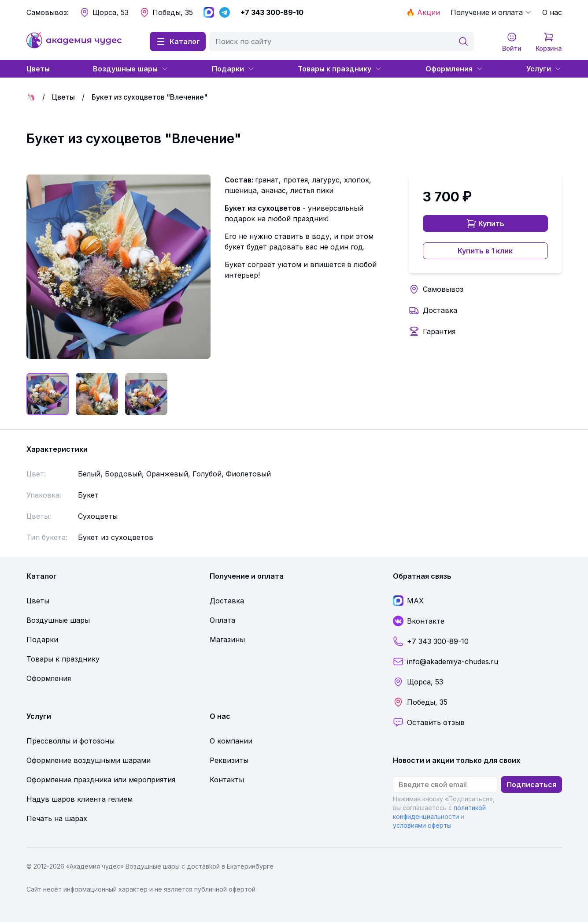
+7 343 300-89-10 (272, 12)
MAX (408, 601)
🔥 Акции (423, 12)
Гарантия (439, 331)
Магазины (227, 639)
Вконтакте (419, 621)
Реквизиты (229, 760)
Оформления (454, 69)
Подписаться (531, 784)
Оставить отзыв (429, 722)
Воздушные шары (131, 69)
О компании (231, 741)
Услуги (544, 69)
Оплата (222, 620)
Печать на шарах (57, 818)
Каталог (178, 41)
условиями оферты (422, 825)
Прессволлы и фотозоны (70, 741)
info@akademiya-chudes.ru (446, 662)
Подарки (233, 69)
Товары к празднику (340, 69)
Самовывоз (443, 289)
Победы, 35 (166, 12)
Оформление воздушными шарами (89, 760)
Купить (485, 223)
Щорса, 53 (104, 12)
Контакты (227, 780)
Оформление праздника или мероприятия (101, 780)
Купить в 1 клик (485, 251)
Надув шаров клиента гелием (80, 799)
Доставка (440, 310)
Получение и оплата (491, 12)
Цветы (38, 69)
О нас (552, 12)
